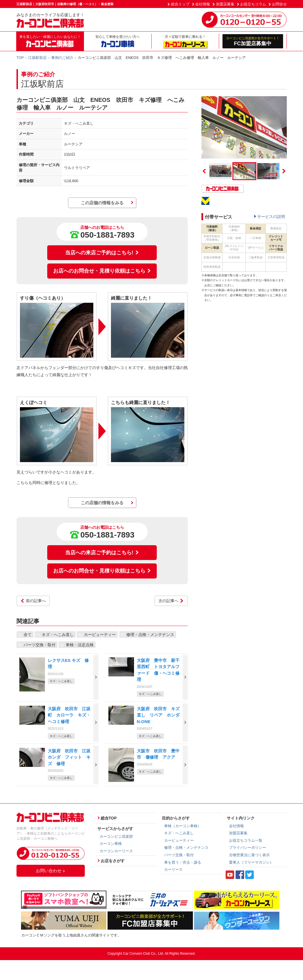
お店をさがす (113, 861)
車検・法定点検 (80, 645)
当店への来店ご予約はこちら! (102, 253)
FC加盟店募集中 (253, 41)
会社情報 (203, 4)
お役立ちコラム (253, 4)
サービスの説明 (271, 217)
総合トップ (180, 4)
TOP (20, 58)
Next (284, 171)
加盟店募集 (225, 4)
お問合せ (279, 4)
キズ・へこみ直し (58, 635)
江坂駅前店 (37, 58)
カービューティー (100, 635)
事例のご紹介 (62, 58)
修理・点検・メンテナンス (150, 635)
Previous (204, 171)
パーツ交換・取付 (40, 645)
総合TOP (109, 818)
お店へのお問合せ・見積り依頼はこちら (102, 271)
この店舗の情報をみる (102, 203)
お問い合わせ (51, 871)
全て (28, 635)
